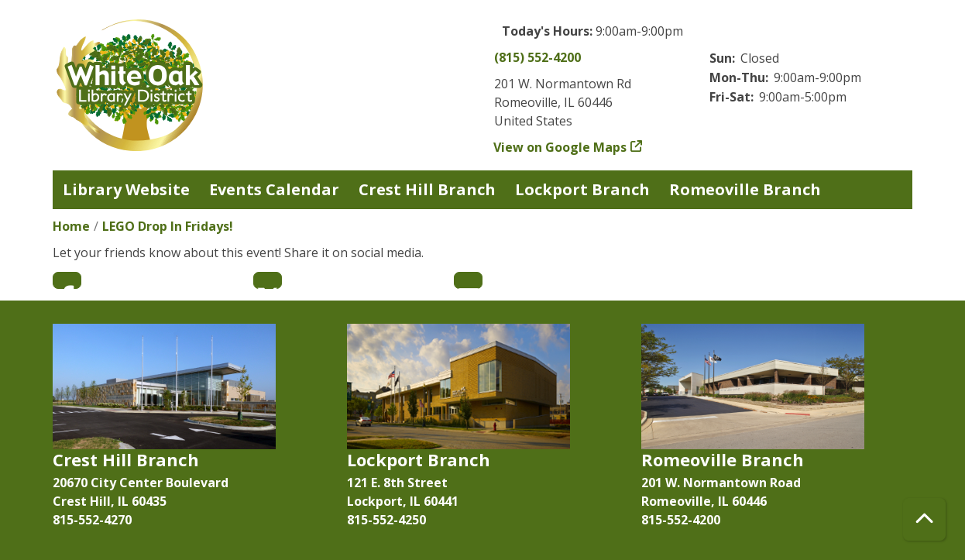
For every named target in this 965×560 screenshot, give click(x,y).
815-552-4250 (386, 520)
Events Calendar (274, 189)
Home (71, 226)
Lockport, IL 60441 (403, 501)
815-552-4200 (681, 520)
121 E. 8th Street (397, 483)
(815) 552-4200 (537, 57)
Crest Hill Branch (427, 189)
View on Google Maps (560, 147)
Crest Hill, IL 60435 (110, 501)
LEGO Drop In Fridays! (168, 226)
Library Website (126, 189)
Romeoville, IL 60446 (704, 501)
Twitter (268, 280)
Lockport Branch (582, 189)
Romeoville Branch (745, 189)
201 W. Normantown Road (721, 483)
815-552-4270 (92, 520)
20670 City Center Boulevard (141, 483)
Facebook (67, 280)
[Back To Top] (924, 519)
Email (468, 280)
